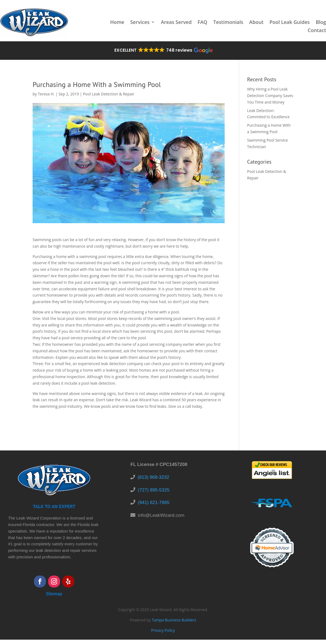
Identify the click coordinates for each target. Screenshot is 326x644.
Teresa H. (46, 94)
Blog (321, 23)
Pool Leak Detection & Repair (109, 94)
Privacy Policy (163, 630)
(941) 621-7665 (153, 503)
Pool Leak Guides (290, 23)
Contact (317, 31)
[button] (163, 51)
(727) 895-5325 (153, 490)
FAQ (202, 23)
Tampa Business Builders (174, 620)
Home (117, 23)
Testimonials (228, 23)
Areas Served (176, 23)
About (256, 23)
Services (140, 23)
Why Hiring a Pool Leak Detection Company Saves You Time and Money (270, 96)
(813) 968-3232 (153, 477)
